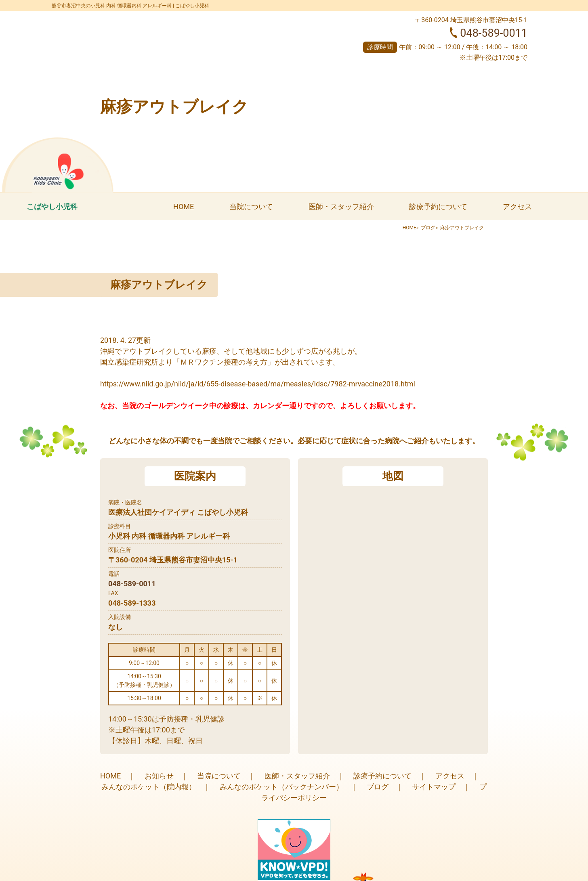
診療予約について (438, 207)
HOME (184, 207)
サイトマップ (434, 787)
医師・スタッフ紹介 (341, 207)
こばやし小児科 (52, 207)
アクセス (517, 207)
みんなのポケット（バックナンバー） (281, 787)
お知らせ (159, 776)
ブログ (428, 228)
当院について (251, 207)
